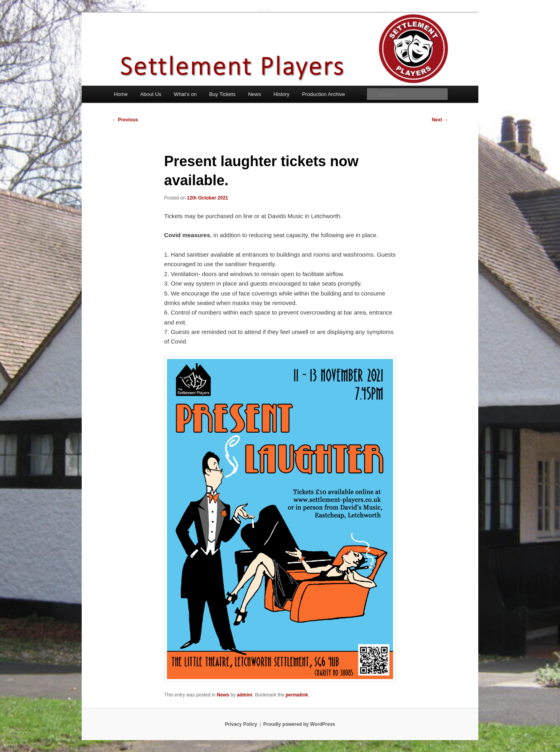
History (281, 94)
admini (245, 695)
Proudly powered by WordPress (299, 724)
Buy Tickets (222, 94)
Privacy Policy (241, 724)
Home (121, 94)
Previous (125, 120)
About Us (151, 94)
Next (440, 120)
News (254, 94)
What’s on (185, 94)
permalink (297, 695)
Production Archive (323, 94)
